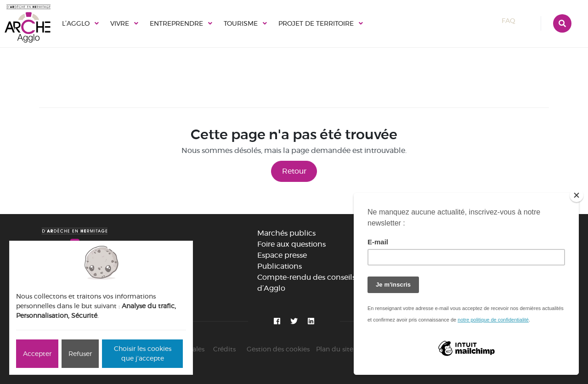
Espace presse (282, 255)
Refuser (80, 354)
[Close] (577, 195)
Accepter (37, 354)
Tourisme (241, 23)
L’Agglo (76, 23)
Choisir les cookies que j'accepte (143, 353)
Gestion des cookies (278, 349)
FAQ (517, 21)
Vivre (120, 23)
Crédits (224, 349)
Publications (280, 266)
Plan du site (335, 349)
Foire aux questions (291, 244)
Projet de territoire (316, 23)
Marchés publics (286, 233)
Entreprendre (176, 23)
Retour (294, 171)
